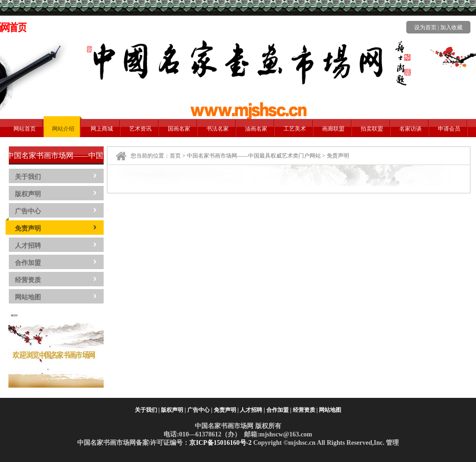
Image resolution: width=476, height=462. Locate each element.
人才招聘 (28, 246)
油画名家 (256, 129)
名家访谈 (410, 129)
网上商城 (102, 129)
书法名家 (218, 129)
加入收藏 (451, 27)
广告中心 (28, 211)
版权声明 (28, 194)
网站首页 (25, 129)
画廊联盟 (333, 129)
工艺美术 (295, 129)
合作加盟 (28, 263)
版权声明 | (173, 410)
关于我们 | (147, 410)
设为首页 (425, 27)
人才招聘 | (252, 410)
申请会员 (449, 129)
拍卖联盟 (372, 129)
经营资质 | (305, 410)
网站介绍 (63, 129)
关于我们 (28, 177)
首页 (175, 156)
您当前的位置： (150, 156)
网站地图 (28, 297)
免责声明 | (226, 410)
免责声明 (28, 228)
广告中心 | (200, 410)
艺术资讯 (140, 129)
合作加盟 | (279, 410)
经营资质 (28, 280)
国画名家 (179, 129)
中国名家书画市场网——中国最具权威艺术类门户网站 (254, 156)
